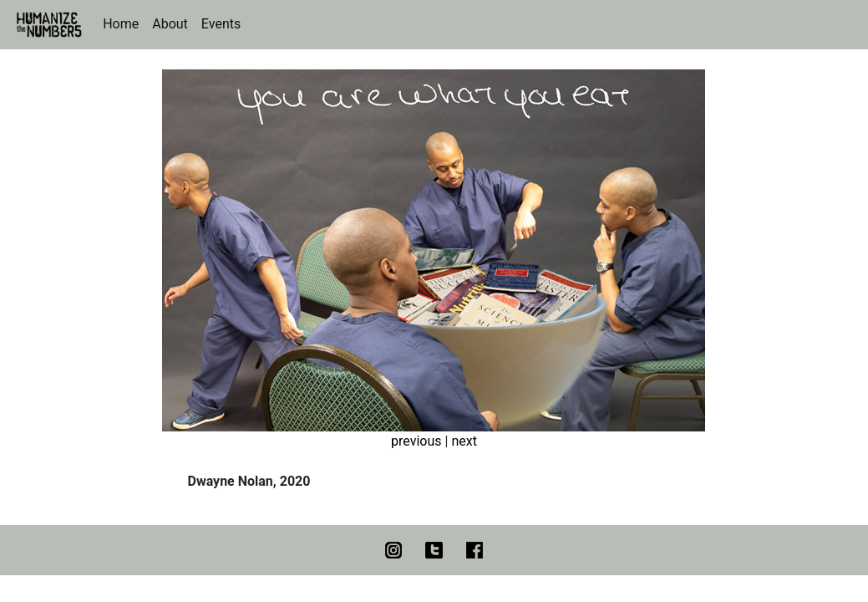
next (464, 441)
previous (416, 441)
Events (221, 24)
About (170, 24)
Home (121, 24)
